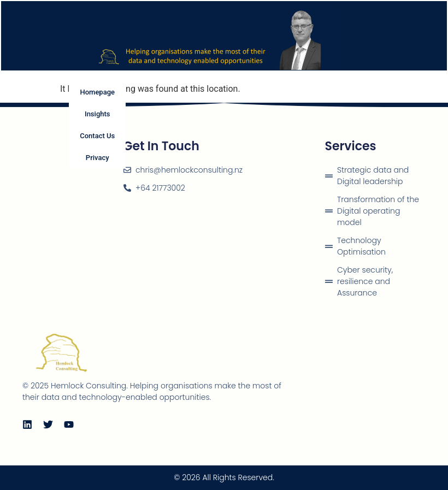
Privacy (98, 158)
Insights (98, 114)
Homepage (97, 92)
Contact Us (97, 136)
